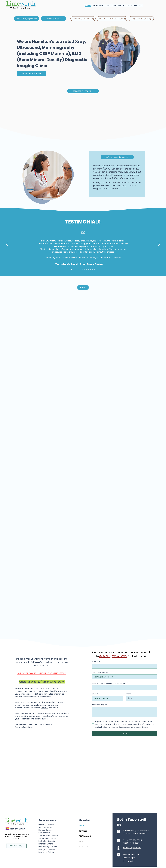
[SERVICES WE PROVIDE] (83, 91)
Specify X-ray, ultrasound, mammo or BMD (110, 683)
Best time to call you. (101, 672)
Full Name (97, 662)
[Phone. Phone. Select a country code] (130, 698)
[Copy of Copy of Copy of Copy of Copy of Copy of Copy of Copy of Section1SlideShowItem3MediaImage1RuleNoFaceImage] (93, 269)
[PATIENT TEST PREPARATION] (112, 19)
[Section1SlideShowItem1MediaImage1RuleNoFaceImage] (72, 269)
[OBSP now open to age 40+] (117, 157)
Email (95, 694)
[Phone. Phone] (144, 698)
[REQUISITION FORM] (141, 19)
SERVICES (83, 831)
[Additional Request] (125, 712)
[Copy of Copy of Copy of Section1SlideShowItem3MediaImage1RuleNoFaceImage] (82, 269)
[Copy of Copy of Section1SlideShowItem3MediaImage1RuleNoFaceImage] (80, 269)
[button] (98, 6)
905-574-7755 (135, 840)
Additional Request (100, 705)
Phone (129, 694)
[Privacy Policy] (16, 846)
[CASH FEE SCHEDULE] (83, 19)
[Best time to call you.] (124, 677)
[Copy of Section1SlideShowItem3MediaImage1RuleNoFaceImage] (78, 269)
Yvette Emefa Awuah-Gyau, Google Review (79, 264)
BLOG (82, 841)
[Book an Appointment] (32, 73)
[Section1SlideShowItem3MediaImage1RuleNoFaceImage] (76, 269)
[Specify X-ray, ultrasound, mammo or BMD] (124, 688)
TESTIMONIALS (85, 836)
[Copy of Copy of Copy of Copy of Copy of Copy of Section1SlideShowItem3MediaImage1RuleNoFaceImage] (88, 269)
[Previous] (7, 244)
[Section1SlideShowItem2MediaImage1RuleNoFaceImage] (74, 269)
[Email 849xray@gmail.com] (27, 19)
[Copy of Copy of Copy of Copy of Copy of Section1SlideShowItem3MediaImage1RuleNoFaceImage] (86, 269)
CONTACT (84, 846)
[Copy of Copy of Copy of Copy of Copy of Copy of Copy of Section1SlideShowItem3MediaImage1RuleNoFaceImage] (90, 269)
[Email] (107, 698)
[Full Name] (124, 666)
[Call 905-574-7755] (53, 19)
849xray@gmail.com (123, 178)
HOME (82, 826)
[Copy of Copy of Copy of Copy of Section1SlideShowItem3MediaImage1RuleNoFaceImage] (84, 269)
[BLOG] (83, 287)
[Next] (159, 244)
